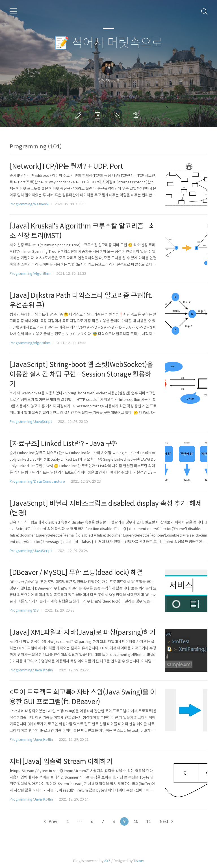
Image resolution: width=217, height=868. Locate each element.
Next (166, 821)
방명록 (99, 115)
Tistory (139, 861)
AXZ (107, 861)
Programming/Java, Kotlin (31, 670)
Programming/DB (24, 610)
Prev (50, 821)
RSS (118, 115)
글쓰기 (79, 115)
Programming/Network (29, 204)
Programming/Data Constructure (37, 481)
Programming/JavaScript (31, 422)
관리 (137, 115)
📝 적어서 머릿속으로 (108, 43)
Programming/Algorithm (30, 273)
